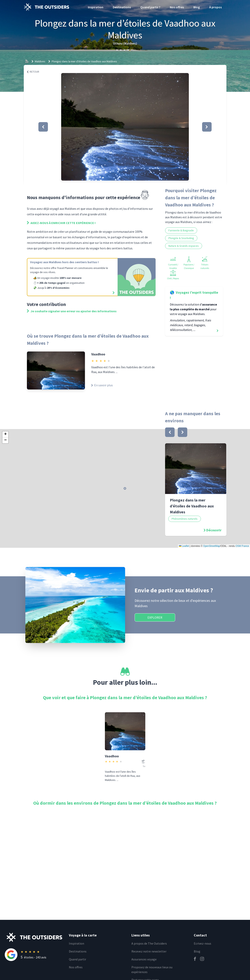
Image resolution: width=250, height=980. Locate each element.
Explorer (155, 617)
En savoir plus (102, 385)
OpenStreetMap (212, 546)
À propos (215, 7)
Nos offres (177, 7)
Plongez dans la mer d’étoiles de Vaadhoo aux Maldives (84, 61)
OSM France (242, 546)
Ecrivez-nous (202, 943)
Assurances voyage (144, 959)
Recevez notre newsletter (149, 951)
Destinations (122, 7)
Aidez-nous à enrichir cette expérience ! (61, 223)
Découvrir (214, 530)
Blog (197, 7)
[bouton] (170, 432)
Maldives (40, 61)
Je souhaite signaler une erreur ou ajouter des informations (72, 311)
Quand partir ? (150, 7)
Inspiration (96, 7)
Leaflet (184, 546)
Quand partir (77, 959)
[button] (125, 127)
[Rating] (34, 955)
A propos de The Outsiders (149, 943)
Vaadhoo (98, 354)
